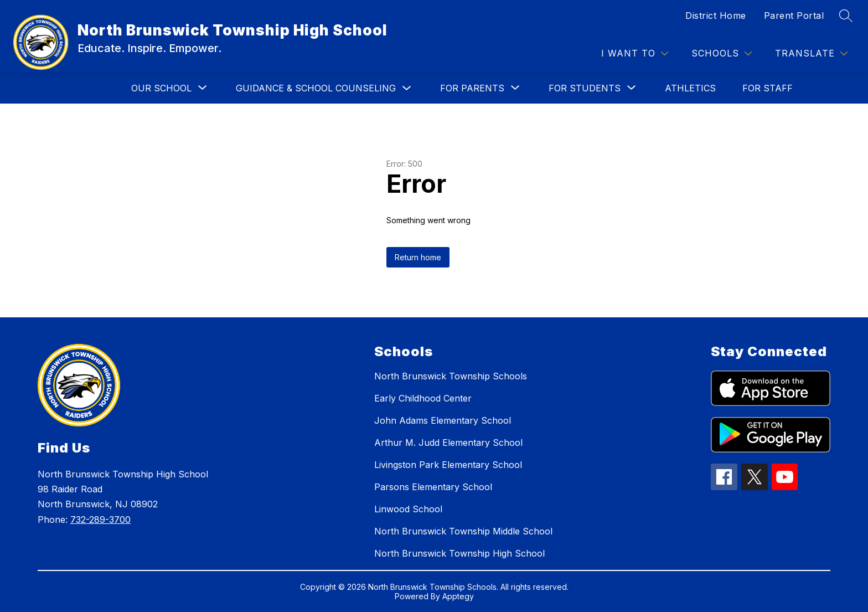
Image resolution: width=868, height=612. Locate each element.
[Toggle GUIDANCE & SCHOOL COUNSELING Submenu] (407, 88)
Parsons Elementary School (433, 487)
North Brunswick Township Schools (451, 376)
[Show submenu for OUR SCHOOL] (161, 88)
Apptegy (458, 596)
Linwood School (408, 509)
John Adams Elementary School (443, 420)
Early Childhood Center (423, 398)
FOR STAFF (768, 88)
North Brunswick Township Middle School (463, 531)
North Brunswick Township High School (459, 553)
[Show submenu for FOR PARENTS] (472, 88)
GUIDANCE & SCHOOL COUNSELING (316, 88)
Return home (418, 257)
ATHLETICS (690, 88)
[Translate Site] (811, 53)
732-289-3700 (100, 520)
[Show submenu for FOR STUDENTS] (585, 88)
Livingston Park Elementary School (448, 465)
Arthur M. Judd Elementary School (448, 443)
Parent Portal (794, 16)
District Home (716, 16)
